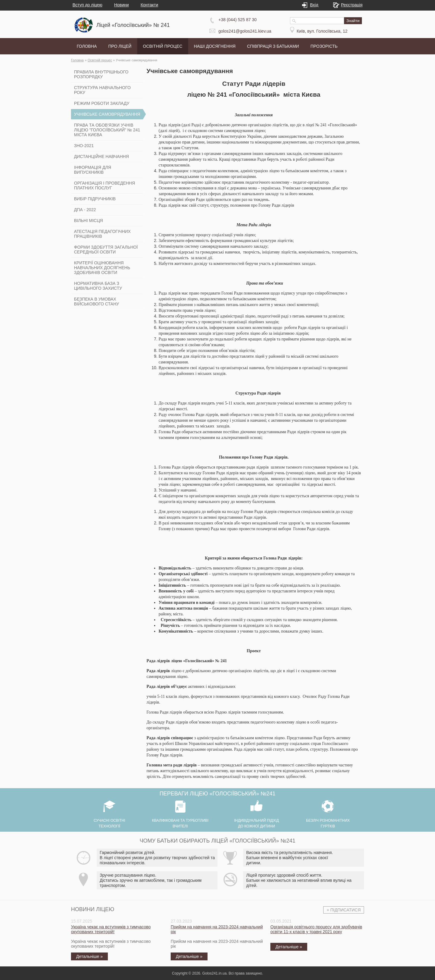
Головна (77, 60)
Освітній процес (100, 60)
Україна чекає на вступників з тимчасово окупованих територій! (111, 929)
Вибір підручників (95, 199)
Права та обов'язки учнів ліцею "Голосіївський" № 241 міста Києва (107, 130)
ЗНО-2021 (84, 146)
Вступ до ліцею (87, 5)
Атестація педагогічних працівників (102, 234)
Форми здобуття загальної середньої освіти (106, 250)
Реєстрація (350, 5)
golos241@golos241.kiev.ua (245, 31)
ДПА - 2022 (85, 210)
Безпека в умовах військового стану (97, 301)
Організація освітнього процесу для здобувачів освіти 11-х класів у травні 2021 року (316, 929)
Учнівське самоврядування (136, 60)
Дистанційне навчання (101, 156)
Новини (122, 5)
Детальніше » (89, 956)
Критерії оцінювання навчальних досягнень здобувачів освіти (102, 268)
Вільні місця (89, 221)
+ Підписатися (344, 910)
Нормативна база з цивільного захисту (98, 286)
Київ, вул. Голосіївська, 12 (322, 31)
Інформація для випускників (93, 170)
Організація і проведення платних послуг (105, 185)
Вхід (313, 5)
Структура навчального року (102, 90)
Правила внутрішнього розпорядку (101, 74)
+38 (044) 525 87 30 (238, 20)
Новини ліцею (93, 909)
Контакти (149, 5)
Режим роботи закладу (102, 103)
